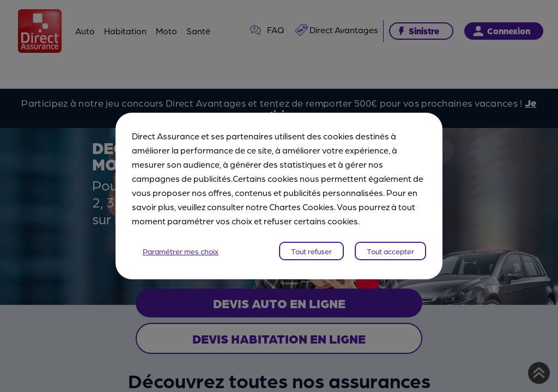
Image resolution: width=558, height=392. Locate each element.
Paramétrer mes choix (181, 251)
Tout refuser (311, 251)
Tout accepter (390, 251)
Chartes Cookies (302, 207)
